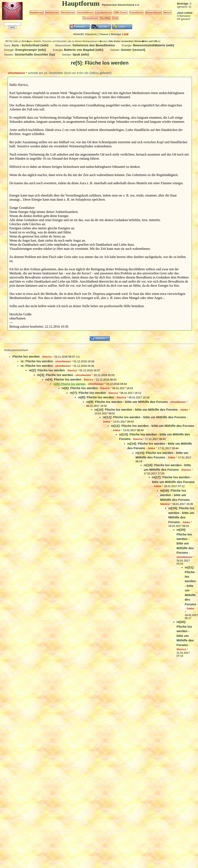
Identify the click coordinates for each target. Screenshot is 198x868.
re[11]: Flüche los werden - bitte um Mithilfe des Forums (144, 417)
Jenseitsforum (85, 12)
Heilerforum (52, 12)
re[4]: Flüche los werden (63, 379)
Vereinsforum (90, 18)
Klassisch (91, 34)
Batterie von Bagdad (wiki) (84, 50)
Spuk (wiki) (81, 54)
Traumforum (136, 12)
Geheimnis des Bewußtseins (94, 45)
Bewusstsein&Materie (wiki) (154, 45)
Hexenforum (68, 12)
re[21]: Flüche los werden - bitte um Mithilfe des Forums (190, 586)
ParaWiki (105, 18)
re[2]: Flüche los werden (47, 370)
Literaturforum (103, 12)
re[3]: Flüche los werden (55, 375)
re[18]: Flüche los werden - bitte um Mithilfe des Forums (175, 495)
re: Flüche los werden (37, 361)
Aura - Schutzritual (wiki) (30, 45)
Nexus (167, 12)
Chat (115, 18)
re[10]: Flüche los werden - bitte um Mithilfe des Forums (136, 410)
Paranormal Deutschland (118, 5)
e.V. (137, 5)
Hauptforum (37, 12)
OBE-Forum (120, 12)
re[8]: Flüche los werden (96, 397)
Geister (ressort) (133, 50)
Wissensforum (153, 12)
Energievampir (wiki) (31, 50)
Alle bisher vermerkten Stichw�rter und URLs (134, 41)
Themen (104, 34)
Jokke (184, 410)
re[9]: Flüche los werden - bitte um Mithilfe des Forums (127, 402)
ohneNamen (16, 73)
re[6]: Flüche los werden (80, 388)
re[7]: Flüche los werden (88, 393)
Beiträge (116, 34)
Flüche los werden (26, 356)
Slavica (47, 357)
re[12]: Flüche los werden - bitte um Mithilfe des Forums (152, 426)
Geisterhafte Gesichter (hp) (35, 54)
